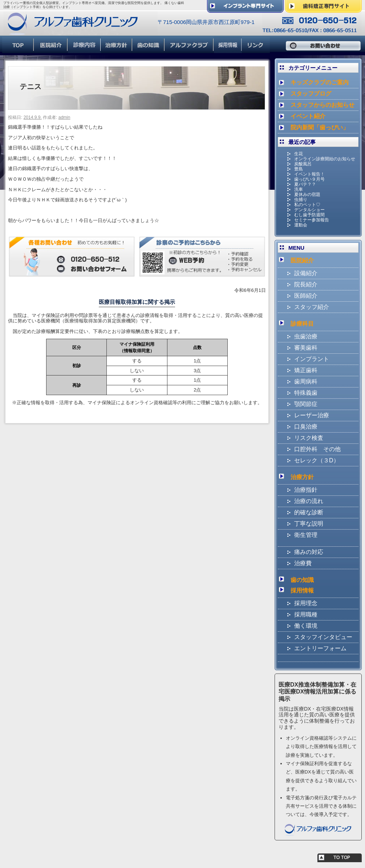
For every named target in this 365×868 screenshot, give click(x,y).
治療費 (303, 563)
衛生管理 (306, 535)
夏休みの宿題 (307, 194)
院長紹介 (306, 284)
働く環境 (306, 626)
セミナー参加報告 (312, 220)
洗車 (299, 189)
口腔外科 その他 (317, 449)
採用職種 (306, 614)
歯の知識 (302, 580)
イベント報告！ (309, 174)
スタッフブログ (311, 94)
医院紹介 (302, 260)
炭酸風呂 (303, 164)
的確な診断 (309, 512)
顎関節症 (306, 404)
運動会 (301, 225)
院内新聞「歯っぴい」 (320, 127)
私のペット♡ (307, 205)
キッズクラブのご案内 (320, 82)
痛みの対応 (309, 552)
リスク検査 (309, 438)
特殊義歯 (306, 393)
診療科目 (302, 324)
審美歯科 (306, 348)
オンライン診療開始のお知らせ (325, 159)
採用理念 (306, 603)
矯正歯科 (306, 370)
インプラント (312, 359)
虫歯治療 (306, 336)
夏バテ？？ (305, 184)
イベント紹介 (308, 116)
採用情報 (302, 590)
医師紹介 (306, 296)
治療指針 (306, 490)
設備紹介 (306, 273)
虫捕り (301, 200)
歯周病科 (306, 381)
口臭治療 (306, 427)
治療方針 (302, 477)
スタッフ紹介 (312, 307)
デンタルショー (309, 210)
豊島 (299, 169)
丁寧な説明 (309, 524)
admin (64, 117)
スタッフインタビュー (323, 637)
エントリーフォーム (320, 648)
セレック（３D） (317, 460)
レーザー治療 (312, 415)
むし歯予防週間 (309, 215)
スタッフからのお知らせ (323, 105)
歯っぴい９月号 (309, 179)
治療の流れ (309, 501)
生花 (299, 154)
